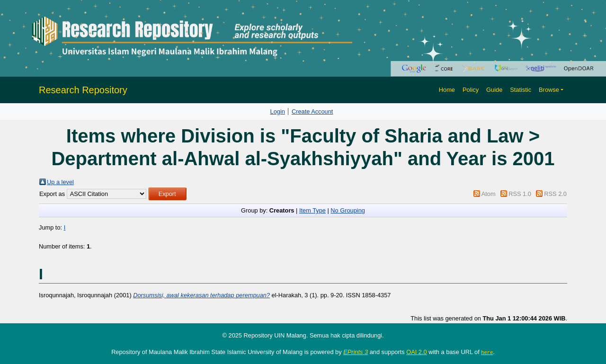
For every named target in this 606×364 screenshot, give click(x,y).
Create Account (312, 111)
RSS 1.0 (520, 194)
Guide (494, 90)
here (487, 352)
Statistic (521, 90)
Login (278, 111)
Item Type (312, 210)
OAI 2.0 (416, 352)
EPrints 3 (356, 352)
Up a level (60, 182)
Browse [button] (549, 90)
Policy (471, 90)
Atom (489, 194)
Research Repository (83, 90)
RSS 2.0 (555, 194)
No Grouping (348, 210)
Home (447, 90)
